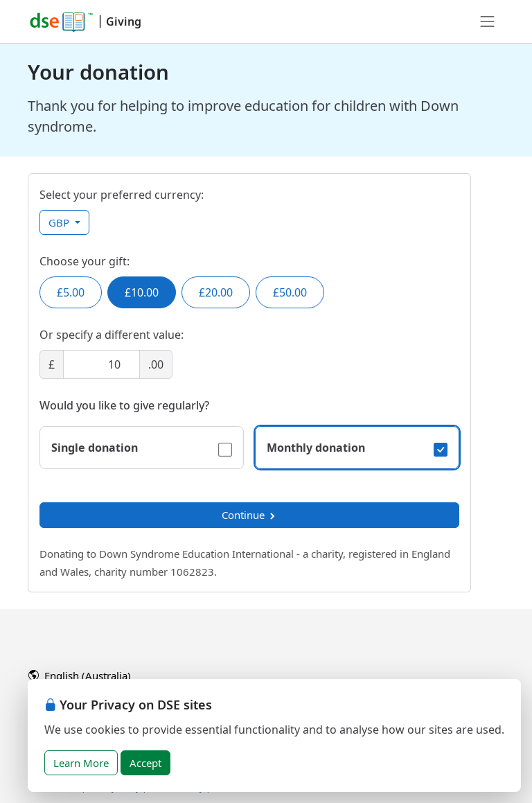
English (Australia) (80, 676)
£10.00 (142, 292)
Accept (145, 763)
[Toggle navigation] (488, 21)
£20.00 (216, 292)
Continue (249, 515)
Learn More (81, 763)
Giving (124, 21)
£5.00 (71, 292)
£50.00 (290, 292)
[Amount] (101, 364)
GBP (60, 222)
